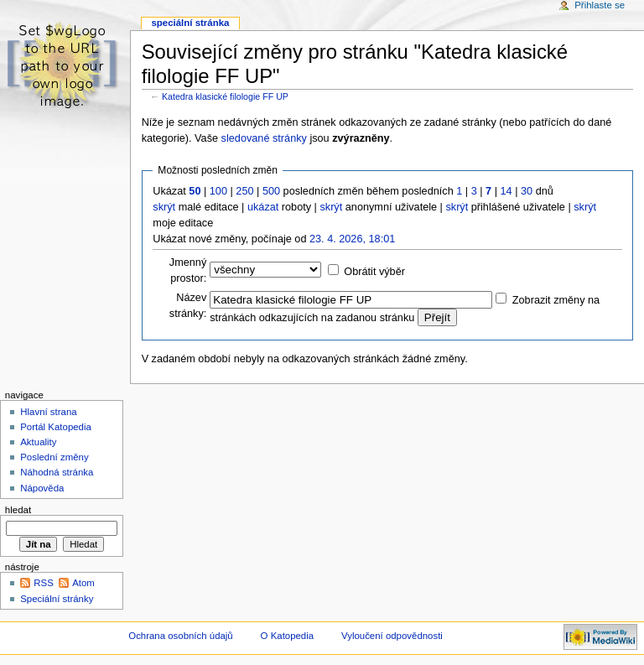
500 (271, 191)
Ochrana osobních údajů (180, 636)
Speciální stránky (57, 599)
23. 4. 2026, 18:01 (352, 239)
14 (506, 191)
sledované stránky (264, 138)
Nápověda (42, 488)
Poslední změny (55, 457)
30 (527, 191)
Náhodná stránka (57, 472)
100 (218, 191)
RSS (44, 583)
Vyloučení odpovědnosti (392, 636)
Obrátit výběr (374, 272)
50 (195, 191)
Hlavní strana (48, 412)
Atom (83, 583)
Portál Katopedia (56, 427)
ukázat (263, 207)
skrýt (164, 207)
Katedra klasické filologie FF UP (225, 96)
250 (244, 191)
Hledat (18, 510)
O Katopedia (288, 636)
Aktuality (38, 442)
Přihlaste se (600, 5)
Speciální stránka (190, 23)
